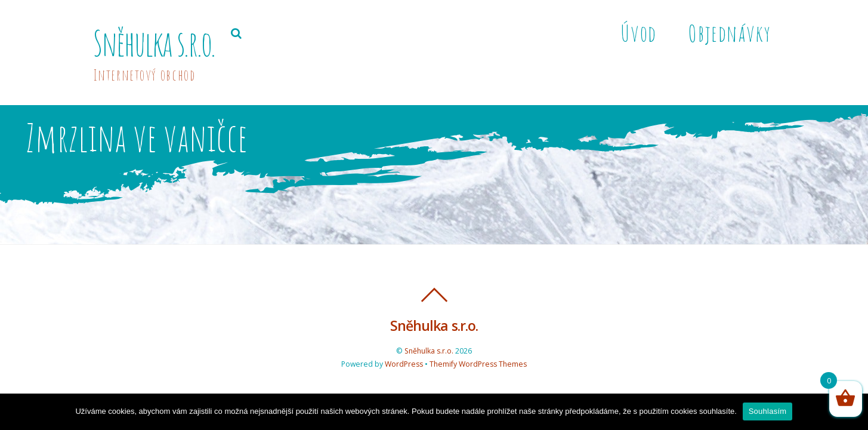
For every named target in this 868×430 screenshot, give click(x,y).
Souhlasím (768, 411)
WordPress (404, 364)
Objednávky (729, 33)
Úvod (638, 33)
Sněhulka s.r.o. (429, 351)
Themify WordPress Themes (478, 364)
